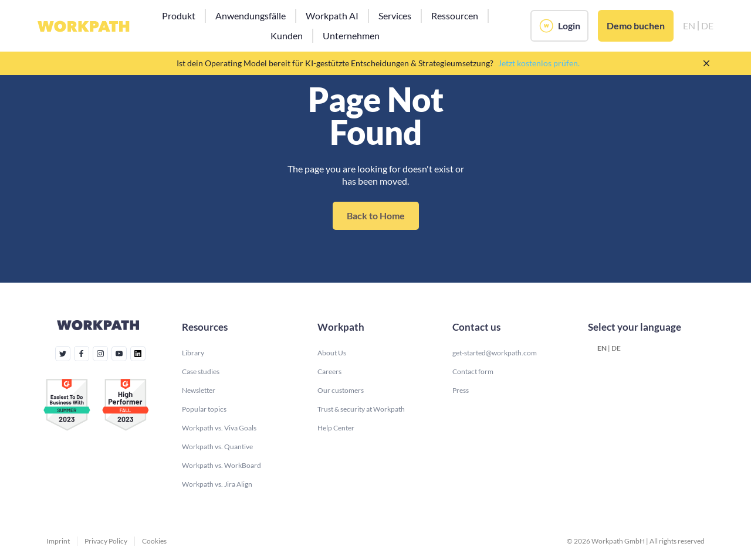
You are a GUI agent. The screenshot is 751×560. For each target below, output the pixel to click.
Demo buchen (636, 26)
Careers (329, 371)
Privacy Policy (106, 541)
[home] (84, 26)
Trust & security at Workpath (361, 409)
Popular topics (204, 409)
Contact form (473, 371)
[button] (179, 16)
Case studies (201, 371)
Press (461, 390)
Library (193, 353)
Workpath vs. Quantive (217, 447)
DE (616, 348)
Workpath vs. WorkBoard (221, 465)
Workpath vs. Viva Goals (219, 428)
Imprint (58, 541)
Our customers (341, 390)
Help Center (336, 428)
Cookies (154, 541)
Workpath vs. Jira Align (217, 484)
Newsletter (199, 390)
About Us (332, 353)
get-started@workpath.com (495, 353)
